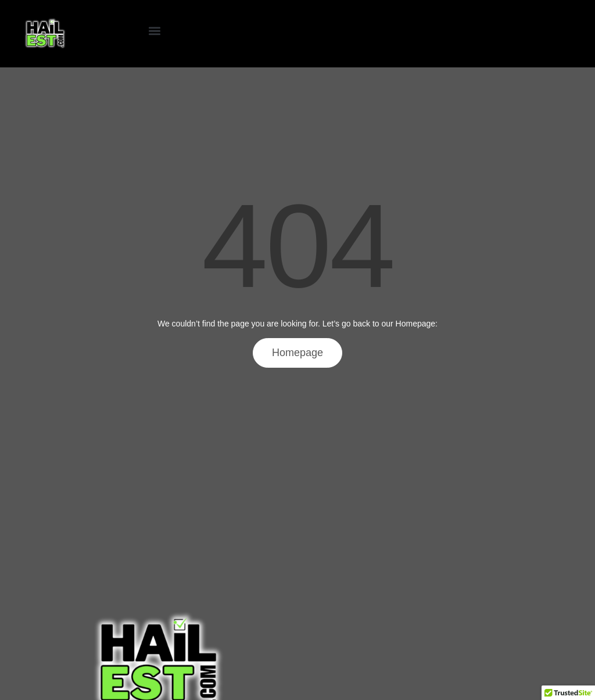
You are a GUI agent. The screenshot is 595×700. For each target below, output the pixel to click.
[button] (155, 31)
